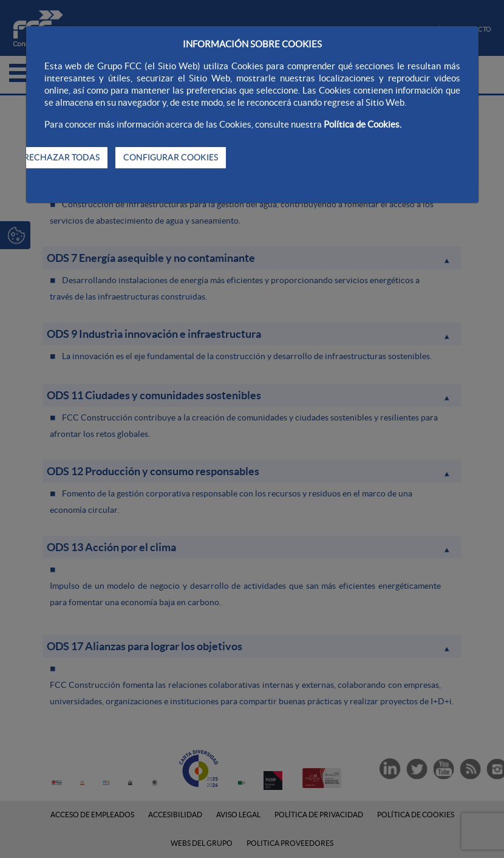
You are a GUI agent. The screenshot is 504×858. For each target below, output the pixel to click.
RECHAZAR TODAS (62, 157)
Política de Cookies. (363, 124)
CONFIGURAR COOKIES (171, 157)
